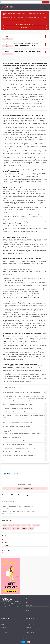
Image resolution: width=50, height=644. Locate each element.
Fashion (6, 540)
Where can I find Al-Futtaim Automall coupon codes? (18, 408)
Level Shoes (11, 525)
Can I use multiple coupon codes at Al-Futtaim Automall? (19, 412)
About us (3, 625)
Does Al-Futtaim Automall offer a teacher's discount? (18, 423)
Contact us (4, 627)
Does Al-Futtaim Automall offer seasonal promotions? (18, 405)
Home (3, 622)
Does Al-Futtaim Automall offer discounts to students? (18, 419)
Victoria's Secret (16, 528)
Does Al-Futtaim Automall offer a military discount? (17, 426)
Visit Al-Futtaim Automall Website (25, 488)
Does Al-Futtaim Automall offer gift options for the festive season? (22, 459)
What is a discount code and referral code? (15, 441)
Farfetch (24, 525)
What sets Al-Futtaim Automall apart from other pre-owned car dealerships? (24, 392)
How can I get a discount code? (12, 437)
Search (45, 2)
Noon (29, 525)
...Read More (27, 21)
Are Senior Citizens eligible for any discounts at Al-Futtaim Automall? (22, 434)
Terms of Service (5, 633)
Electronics (7, 545)
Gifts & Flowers (30, 627)
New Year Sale (30, 630)
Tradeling (31, 528)
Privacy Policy (4, 630)
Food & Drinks (7, 550)
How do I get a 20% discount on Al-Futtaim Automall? (18, 445)
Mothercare (24, 528)
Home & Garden (30, 625)
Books (5, 553)
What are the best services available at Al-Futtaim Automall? (20, 455)
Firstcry (5, 525)
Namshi (18, 525)
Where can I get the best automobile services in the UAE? (19, 448)
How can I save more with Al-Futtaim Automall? (16, 452)
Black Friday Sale (30, 633)
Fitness (6, 543)
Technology (7, 548)
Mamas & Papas (7, 528)
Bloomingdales (36, 525)
